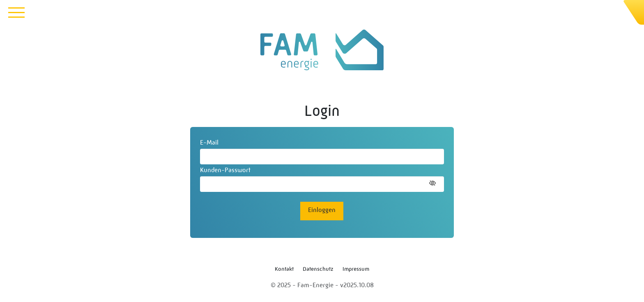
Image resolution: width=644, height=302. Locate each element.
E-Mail (209, 142)
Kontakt (284, 269)
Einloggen (322, 210)
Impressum (356, 269)
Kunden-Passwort (225, 170)
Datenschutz (318, 269)
